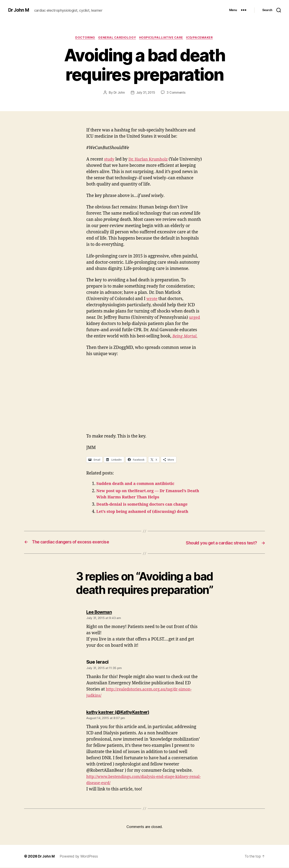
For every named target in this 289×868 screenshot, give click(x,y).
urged (195, 318)
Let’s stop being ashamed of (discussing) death (145, 512)
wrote (152, 299)
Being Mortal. (186, 337)
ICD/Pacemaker (202, 38)
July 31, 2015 (146, 93)
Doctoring (84, 38)
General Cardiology (117, 38)
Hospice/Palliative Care (162, 38)
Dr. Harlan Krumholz (150, 160)
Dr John (119, 93)
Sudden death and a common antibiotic (138, 484)
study (109, 160)
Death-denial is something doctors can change (145, 505)
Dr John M (19, 10)
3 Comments (176, 93)
